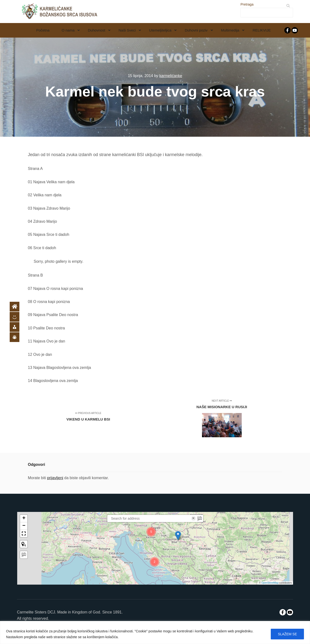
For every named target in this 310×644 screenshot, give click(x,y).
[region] (155, 632)
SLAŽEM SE (287, 634)
